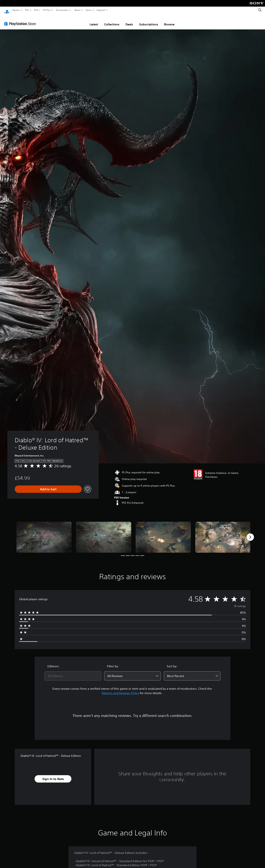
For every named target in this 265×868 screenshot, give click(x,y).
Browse (169, 21)
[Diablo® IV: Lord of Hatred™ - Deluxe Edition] (44, 534)
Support (101, 10)
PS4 (36, 10)
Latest (94, 21)
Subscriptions (149, 21)
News (77, 10)
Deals (129, 21)
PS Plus (47, 10)
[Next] (250, 534)
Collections (112, 21)
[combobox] (73, 672)
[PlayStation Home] (7, 10)
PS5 (27, 10)
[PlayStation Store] (21, 20)
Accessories (62, 10)
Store (89, 10)
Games (16, 10)
